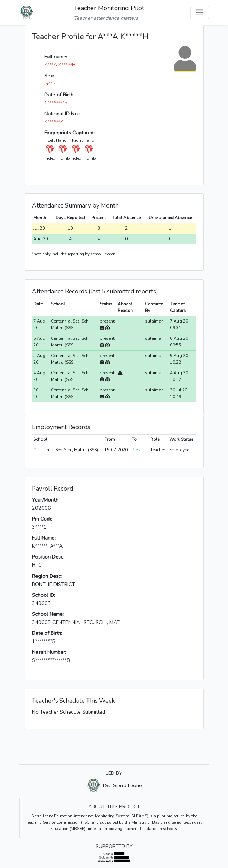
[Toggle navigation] (200, 12)
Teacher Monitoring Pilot (109, 8)
